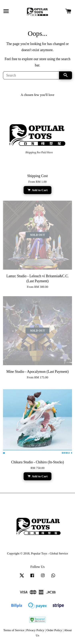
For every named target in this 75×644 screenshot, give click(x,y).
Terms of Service (14, 630)
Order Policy (54, 630)
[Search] (31, 75)
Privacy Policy (35, 630)
